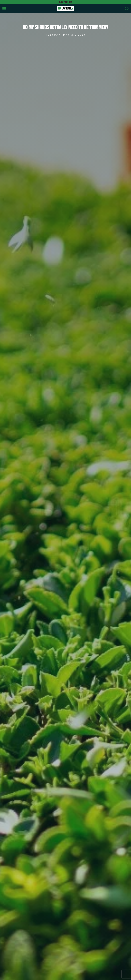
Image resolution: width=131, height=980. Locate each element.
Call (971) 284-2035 (65, 2)
